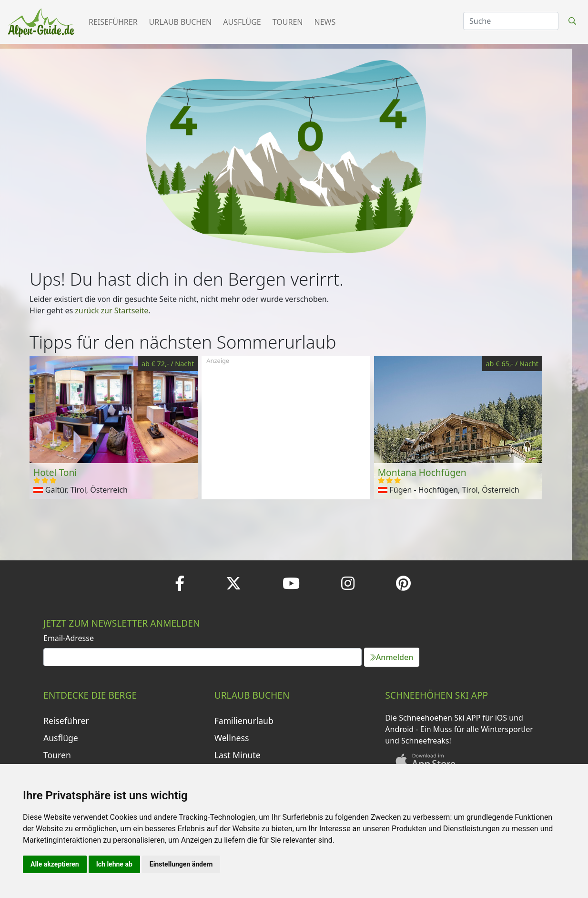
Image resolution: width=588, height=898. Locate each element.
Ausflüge (242, 22)
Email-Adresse (69, 638)
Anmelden (392, 657)
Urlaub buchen (181, 22)
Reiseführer (113, 22)
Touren (288, 22)
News (325, 22)
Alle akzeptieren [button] (55, 864)
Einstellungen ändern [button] (181, 864)
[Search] (511, 21)
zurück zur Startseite (112, 310)
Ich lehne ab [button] (114, 864)
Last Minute (238, 755)
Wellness (232, 738)
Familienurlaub (244, 721)
